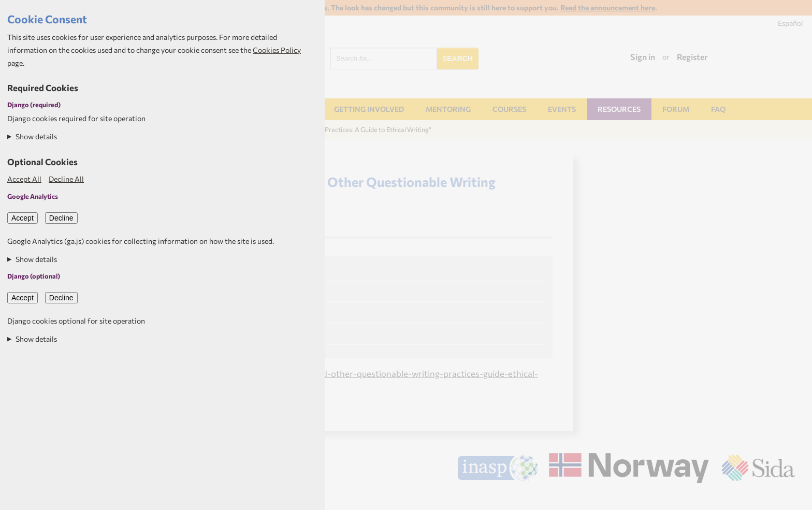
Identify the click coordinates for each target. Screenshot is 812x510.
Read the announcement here (608, 8)
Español (791, 23)
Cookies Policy (277, 50)
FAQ (718, 109)
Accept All (24, 179)
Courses (509, 109)
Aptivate (786, 498)
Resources (619, 109)
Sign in (643, 57)
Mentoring (448, 109)
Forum (676, 109)
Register (692, 57)
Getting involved (369, 109)
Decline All (66, 179)
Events (562, 109)
